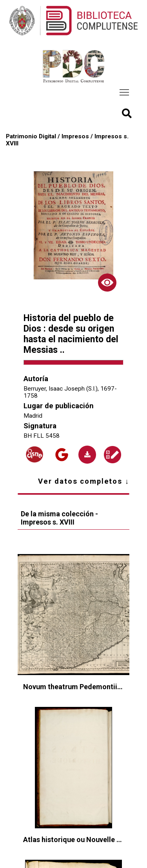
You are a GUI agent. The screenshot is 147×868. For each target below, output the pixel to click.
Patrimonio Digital (31, 136)
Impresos (75, 136)
